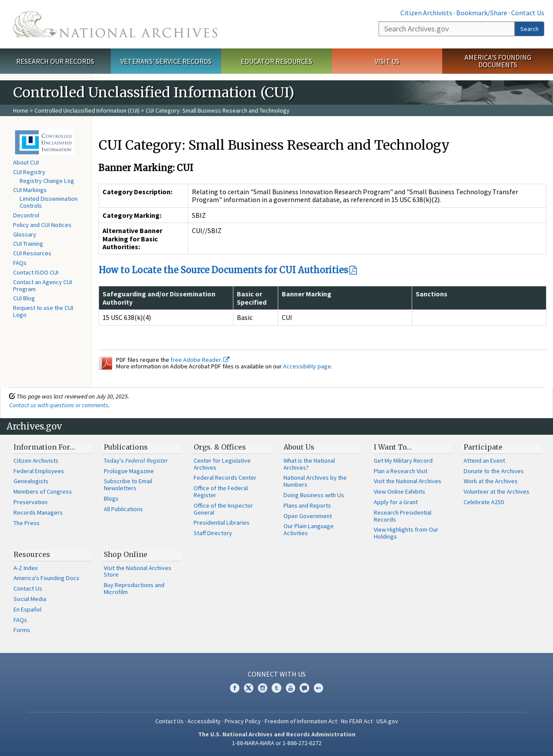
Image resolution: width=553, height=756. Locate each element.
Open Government (308, 516)
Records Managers (38, 512)
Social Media (30, 599)
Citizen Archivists (426, 13)
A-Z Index (26, 568)
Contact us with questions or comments (59, 405)
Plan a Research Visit (401, 471)
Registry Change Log (47, 181)
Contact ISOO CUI (36, 272)
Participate (483, 447)
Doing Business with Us (314, 495)
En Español (27, 609)
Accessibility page (307, 366)
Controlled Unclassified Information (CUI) (87, 110)
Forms (22, 630)
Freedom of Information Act (301, 721)
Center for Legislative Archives (222, 464)
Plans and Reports (307, 505)
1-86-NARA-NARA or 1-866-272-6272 (277, 743)
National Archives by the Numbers (315, 481)
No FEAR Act (357, 721)
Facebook (235, 688)
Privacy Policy (243, 721)
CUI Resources (32, 253)
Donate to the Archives (494, 471)
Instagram (263, 688)
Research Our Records (55, 61)
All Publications (123, 509)
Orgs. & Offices (220, 447)
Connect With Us (277, 674)
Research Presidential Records (403, 516)
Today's (136, 460)
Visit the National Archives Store (138, 571)
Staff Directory (213, 533)
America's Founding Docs (46, 578)
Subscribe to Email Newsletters (128, 485)
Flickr (318, 688)
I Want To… (393, 447)
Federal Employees (39, 471)
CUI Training (28, 244)
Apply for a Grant (396, 502)
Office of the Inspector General (223, 509)
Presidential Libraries (222, 522)
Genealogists (31, 481)
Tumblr (276, 688)
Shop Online (126, 554)
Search (529, 29)
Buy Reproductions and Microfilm (134, 588)
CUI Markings (30, 190)
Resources (32, 554)
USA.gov (387, 721)
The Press (27, 523)
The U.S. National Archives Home (115, 24)
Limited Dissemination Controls (49, 202)
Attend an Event (484, 460)
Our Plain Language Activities (309, 529)
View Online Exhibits (399, 491)
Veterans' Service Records (166, 61)
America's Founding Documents (498, 61)
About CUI (26, 162)
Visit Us (387, 61)
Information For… (44, 447)
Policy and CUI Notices (42, 225)
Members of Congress (43, 491)
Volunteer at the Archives (497, 491)
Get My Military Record (403, 460)
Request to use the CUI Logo (43, 311)
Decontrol (26, 215)
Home (21, 110)
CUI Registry (29, 172)
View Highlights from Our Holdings (406, 533)
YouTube (290, 688)
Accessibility (204, 721)
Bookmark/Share (482, 13)
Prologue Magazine (129, 471)
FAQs (20, 263)
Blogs (111, 498)
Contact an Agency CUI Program (43, 285)
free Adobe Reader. (200, 360)
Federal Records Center (225, 478)
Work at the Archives (491, 481)
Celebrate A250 (484, 502)
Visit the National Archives (408, 481)
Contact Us (528, 13)
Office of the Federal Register (221, 491)
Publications (126, 447)
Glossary (25, 234)
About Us (299, 447)
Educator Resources (276, 61)
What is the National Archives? (309, 464)
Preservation (31, 502)
